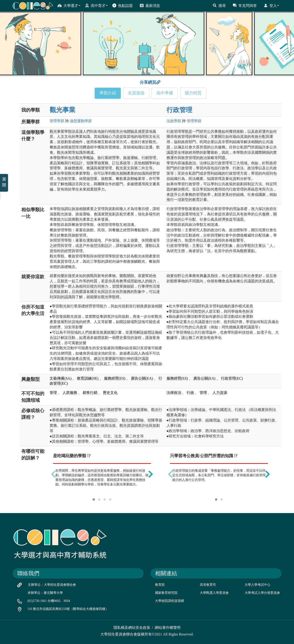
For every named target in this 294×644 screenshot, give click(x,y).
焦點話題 (123, 6)
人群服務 (70, 393)
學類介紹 (108, 93)
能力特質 (193, 93)
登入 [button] (271, 6)
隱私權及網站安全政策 (132, 628)
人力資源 (220, 393)
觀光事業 (62, 110)
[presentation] (53, 474)
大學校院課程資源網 (170, 601)
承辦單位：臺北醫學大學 (45, 593)
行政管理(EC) (232, 378)
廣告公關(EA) (142, 378)
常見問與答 (245, 6)
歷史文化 (110, 393)
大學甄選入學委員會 (214, 593)
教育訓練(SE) (88, 378)
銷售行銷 (90, 393)
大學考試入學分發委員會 (262, 593)
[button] (94, 500)
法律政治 (174, 393)
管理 (57, 121)
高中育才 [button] (96, 6)
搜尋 (219, 6)
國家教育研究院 (166, 593)
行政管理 (179, 110)
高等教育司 (208, 585)
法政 (174, 121)
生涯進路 (136, 93)
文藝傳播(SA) (61, 378)
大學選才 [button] (69, 6)
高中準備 (165, 93)
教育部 (160, 585)
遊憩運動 (81, 121)
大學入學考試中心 (257, 585)
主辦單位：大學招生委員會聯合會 (52, 585)
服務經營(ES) (115, 378)
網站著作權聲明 (168, 628)
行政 (190, 393)
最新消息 (150, 6)
